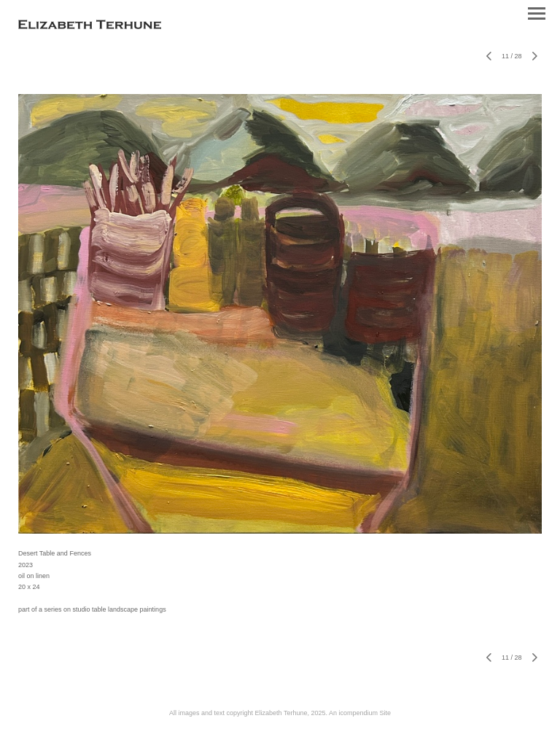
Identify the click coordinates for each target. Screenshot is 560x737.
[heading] (90, 26)
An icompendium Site (360, 713)
